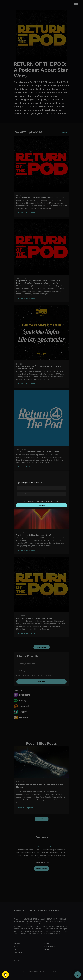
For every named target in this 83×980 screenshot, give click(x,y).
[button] (65, 474)
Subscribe (42, 505)
